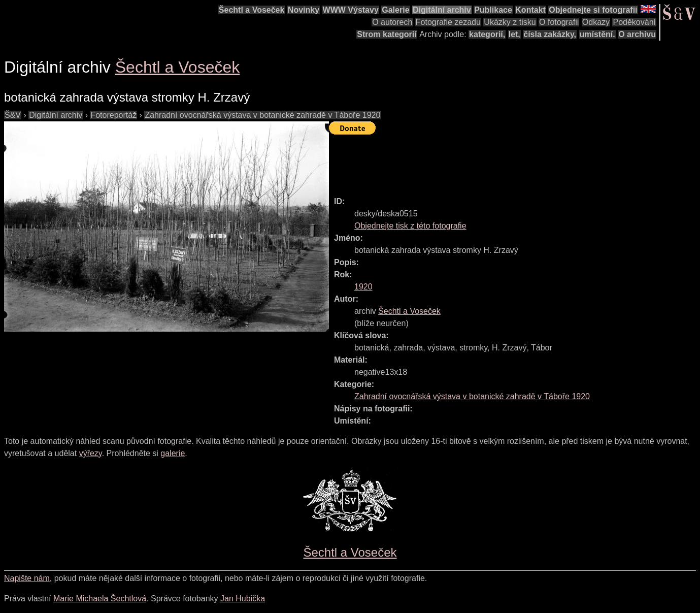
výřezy (91, 453)
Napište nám (27, 578)
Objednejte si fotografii (593, 10)
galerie (173, 453)
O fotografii (559, 22)
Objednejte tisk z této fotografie (410, 226)
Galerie (395, 10)
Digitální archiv (442, 10)
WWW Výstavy (351, 10)
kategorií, (487, 34)
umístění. (597, 34)
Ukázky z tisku (510, 22)
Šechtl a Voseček (252, 10)
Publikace (493, 10)
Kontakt (530, 10)
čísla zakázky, (550, 34)
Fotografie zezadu (448, 22)
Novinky (304, 10)
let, (514, 34)
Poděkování (634, 22)
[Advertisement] (514, 161)
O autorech (392, 22)
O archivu (637, 34)
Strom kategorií (387, 34)
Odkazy (596, 22)
